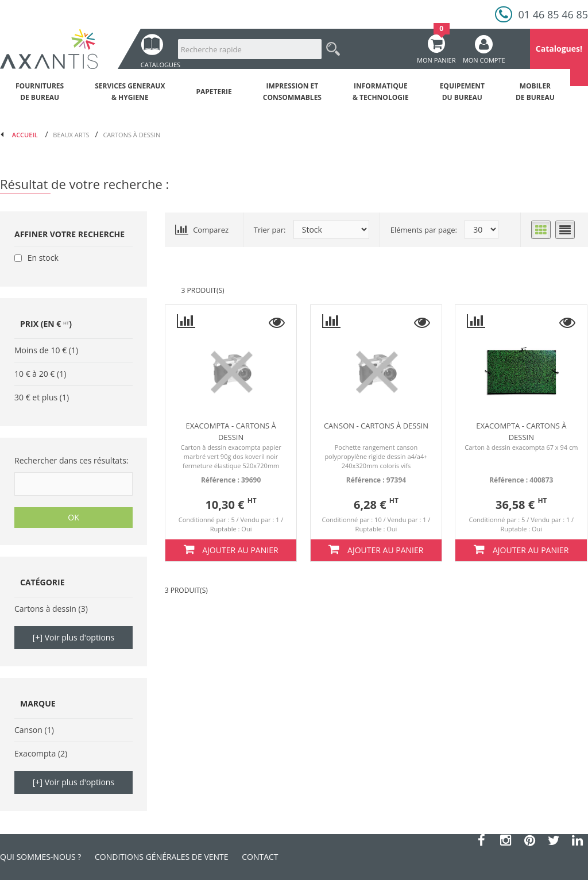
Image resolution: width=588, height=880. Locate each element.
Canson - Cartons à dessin (376, 426)
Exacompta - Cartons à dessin (231, 431)
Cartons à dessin (45, 609)
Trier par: (270, 230)
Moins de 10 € (40, 350)
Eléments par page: (424, 230)
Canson (28, 730)
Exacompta (35, 753)
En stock (43, 258)
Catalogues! (559, 49)
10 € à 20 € (34, 374)
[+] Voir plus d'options (73, 637)
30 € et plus (36, 397)
